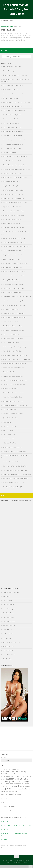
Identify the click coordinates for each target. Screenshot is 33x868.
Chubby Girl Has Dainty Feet (11, 334)
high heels (6, 786)
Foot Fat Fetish (7, 600)
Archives (4, 757)
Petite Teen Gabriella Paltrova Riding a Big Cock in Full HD (16, 834)
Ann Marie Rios (10, 769)
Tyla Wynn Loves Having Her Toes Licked (15, 380)
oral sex (3, 789)
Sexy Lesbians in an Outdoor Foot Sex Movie (16, 359)
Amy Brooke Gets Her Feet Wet (12, 292)
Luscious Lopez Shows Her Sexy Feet (14, 384)
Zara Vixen (4, 821)
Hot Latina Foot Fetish (9, 634)
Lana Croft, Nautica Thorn (10, 322)
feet (7, 779)
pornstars (17, 789)
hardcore (20, 784)
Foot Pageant (7, 422)
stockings (21, 792)
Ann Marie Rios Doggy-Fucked (12, 182)
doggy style (26, 776)
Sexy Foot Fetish (8, 651)
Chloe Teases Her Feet (10, 409)
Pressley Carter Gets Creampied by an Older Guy (16, 825)
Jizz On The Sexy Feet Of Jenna (12, 148)
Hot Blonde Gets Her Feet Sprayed (13, 228)
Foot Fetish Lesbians (9, 621)
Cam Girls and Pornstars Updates (13, 818)
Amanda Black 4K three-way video (13, 144)
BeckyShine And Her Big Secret (12, 115)
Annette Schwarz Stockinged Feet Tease (15, 177)
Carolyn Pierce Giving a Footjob (12, 259)
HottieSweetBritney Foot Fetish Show (14, 251)
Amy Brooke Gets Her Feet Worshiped (14, 318)
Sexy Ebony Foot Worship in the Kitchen (15, 355)
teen (7, 794)
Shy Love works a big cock (11, 98)
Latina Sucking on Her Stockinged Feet (14, 301)
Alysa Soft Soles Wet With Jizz (12, 223)
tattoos (27, 792)
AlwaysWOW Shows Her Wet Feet (13, 414)
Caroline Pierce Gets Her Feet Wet (13, 338)
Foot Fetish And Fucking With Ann (13, 136)
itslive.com (14, 786)
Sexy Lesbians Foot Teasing (11, 343)
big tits (26, 771)
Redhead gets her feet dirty (11, 119)
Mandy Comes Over (9, 435)
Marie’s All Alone (9, 30)
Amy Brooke (4, 769)
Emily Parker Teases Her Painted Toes (14, 305)
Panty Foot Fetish (8, 430)
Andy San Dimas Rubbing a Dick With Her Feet (16, 169)
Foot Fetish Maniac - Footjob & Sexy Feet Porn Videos (16, 9)
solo (16, 792)
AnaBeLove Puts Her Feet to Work (13, 267)
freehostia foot (4, 845)
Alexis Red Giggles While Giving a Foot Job (15, 347)
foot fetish (23, 779)
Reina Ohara (5, 829)
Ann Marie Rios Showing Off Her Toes (14, 161)
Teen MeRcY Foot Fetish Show (12, 173)
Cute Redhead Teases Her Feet (12, 326)
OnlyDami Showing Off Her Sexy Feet (14, 242)
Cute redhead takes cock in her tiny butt (15, 75)
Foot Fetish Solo (7, 27)
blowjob (16, 774)
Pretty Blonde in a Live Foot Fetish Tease (15, 470)
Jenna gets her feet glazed (11, 123)
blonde (4, 774)
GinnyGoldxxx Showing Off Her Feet (14, 211)
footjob (27, 781)
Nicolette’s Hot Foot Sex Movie (12, 462)
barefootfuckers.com (10, 771)
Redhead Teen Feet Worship (11, 642)
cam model (6, 776)
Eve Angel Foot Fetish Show (11, 280)
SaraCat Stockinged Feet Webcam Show (15, 165)
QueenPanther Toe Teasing (11, 418)
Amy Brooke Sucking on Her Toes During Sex (16, 263)
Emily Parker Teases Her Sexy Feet (13, 255)
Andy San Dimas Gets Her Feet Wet (14, 194)
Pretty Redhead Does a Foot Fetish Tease (15, 479)
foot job (21, 782)
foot (16, 779)
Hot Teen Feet (7, 638)
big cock (21, 772)
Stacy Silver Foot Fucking (10, 372)
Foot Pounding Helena (10, 426)
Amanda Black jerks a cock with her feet (15, 140)
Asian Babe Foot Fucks (10, 443)
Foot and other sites (9, 807)
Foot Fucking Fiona (8, 439)
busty (26, 774)
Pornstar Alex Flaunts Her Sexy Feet (14, 483)
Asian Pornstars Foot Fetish (11, 592)
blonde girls (10, 774)
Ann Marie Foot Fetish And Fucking (13, 131)
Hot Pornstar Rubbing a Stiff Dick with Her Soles (17, 474)
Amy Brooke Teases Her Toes (12, 219)
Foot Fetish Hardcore (9, 617)
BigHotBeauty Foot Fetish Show (12, 207)
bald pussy (17, 769)
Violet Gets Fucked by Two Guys (12, 397)
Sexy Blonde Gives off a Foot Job (13, 487)
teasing (3, 794)
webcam (19, 794)
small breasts (10, 792)
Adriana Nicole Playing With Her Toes (14, 272)
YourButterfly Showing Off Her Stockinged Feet (17, 297)
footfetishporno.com (10, 781)
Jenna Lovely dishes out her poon (13, 85)
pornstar (9, 789)
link (31, 840)
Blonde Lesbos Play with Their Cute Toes (15, 466)
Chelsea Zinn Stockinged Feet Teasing (14, 330)
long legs (27, 786)
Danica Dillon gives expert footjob (13, 127)
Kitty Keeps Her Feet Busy (11, 152)
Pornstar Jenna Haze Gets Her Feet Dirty (15, 157)
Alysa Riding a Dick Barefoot (11, 309)
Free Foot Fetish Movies (10, 811)
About (5, 802)
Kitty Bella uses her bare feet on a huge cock (16, 102)
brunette (22, 774)
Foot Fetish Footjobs (9, 609)
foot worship (11, 784)
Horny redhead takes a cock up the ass (15, 94)
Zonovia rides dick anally (10, 90)
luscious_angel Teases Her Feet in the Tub (15, 276)
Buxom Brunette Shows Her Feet (13, 401)
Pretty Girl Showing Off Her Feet (12, 351)
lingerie (21, 786)
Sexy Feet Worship (8, 646)
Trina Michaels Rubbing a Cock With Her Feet (16, 246)
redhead (23, 789)
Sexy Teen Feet (7, 659)
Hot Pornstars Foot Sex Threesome (14, 198)
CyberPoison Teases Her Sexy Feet (13, 313)
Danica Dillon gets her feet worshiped (14, 111)
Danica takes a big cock (10, 71)
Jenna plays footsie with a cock (12, 67)
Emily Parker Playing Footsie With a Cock (15, 203)
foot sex (4, 784)
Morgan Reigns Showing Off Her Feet (14, 238)
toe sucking (12, 794)
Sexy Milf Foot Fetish (9, 655)
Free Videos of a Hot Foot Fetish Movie (14, 451)
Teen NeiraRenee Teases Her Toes (13, 288)
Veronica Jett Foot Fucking (11, 389)
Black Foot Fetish (8, 596)
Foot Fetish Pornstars (9, 625)
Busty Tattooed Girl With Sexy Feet (13, 393)
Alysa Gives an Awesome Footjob (13, 284)
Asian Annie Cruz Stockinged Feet (13, 376)
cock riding (12, 776)
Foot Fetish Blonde (8, 605)
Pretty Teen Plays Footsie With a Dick (14, 368)
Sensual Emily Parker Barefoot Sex (13, 215)
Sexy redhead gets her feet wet (12, 106)
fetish (12, 779)
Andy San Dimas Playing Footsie (12, 186)
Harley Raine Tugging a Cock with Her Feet (15, 405)
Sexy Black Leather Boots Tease (12, 447)
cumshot (19, 776)
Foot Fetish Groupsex (9, 613)
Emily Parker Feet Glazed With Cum (13, 190)
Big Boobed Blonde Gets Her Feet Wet (14, 364)
